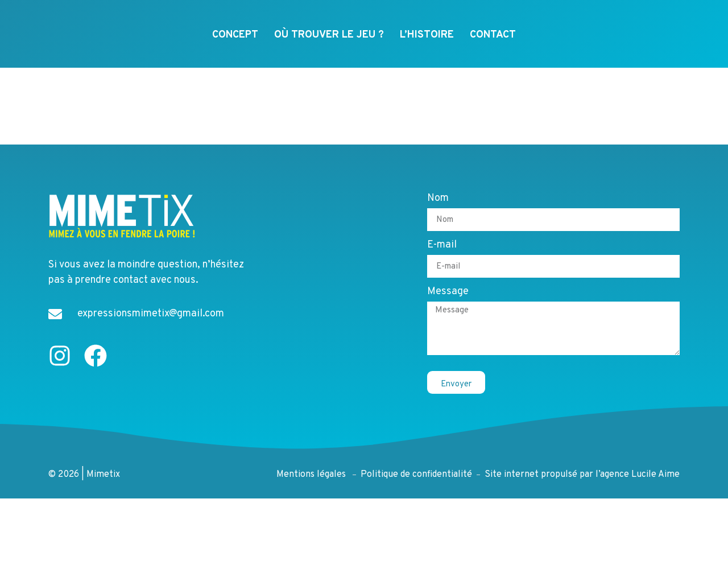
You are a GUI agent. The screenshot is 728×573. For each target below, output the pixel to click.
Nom (438, 208)
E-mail (442, 255)
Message (448, 302)
